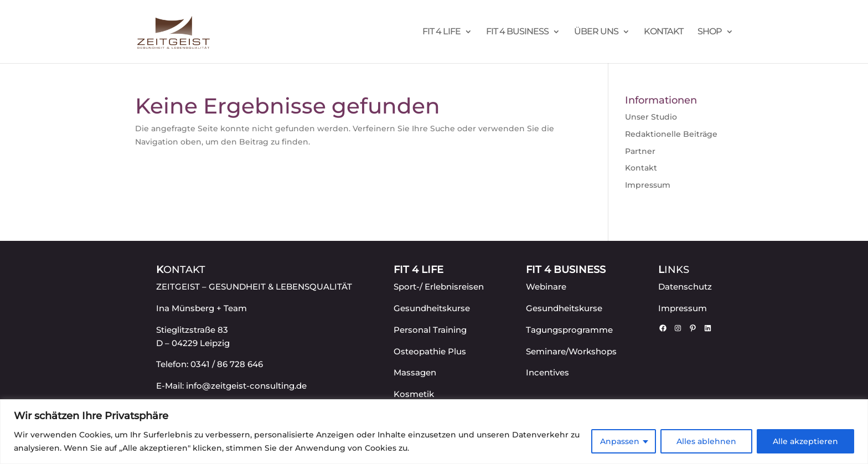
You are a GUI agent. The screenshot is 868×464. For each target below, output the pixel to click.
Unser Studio (651, 117)
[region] (434, 432)
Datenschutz (685, 287)
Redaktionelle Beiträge (671, 134)
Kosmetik (414, 394)
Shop (710, 32)
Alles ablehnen (706, 441)
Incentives (547, 372)
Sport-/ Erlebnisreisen (439, 287)
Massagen (415, 372)
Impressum (648, 185)
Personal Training (430, 330)
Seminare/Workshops (571, 351)
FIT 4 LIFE (441, 32)
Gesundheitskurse (432, 308)
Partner (640, 151)
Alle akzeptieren (805, 441)
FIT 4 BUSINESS (517, 32)
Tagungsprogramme (569, 330)
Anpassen (620, 441)
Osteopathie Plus (430, 351)
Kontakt (663, 32)
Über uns (596, 32)
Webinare (546, 287)
